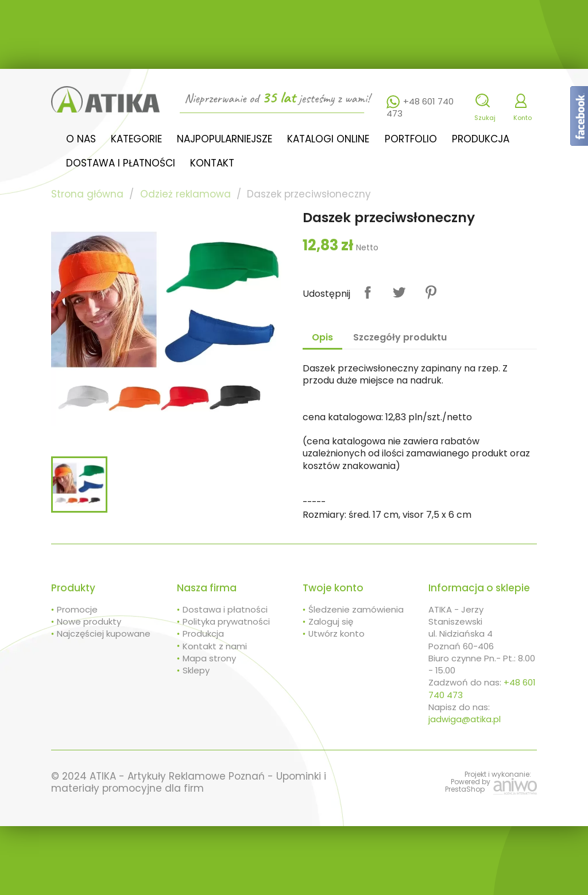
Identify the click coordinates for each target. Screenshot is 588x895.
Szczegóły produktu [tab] (400, 337)
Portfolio (411, 139)
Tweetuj (399, 292)
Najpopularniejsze (225, 139)
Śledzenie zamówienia (356, 609)
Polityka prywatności (226, 621)
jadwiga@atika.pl (465, 719)
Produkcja (481, 139)
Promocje (77, 609)
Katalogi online (328, 139)
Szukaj (485, 118)
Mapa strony (209, 658)
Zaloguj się (331, 621)
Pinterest (431, 292)
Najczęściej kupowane (104, 634)
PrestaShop (465, 789)
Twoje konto (333, 588)
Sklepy (196, 670)
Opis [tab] (322, 337)
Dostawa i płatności (121, 163)
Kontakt (212, 163)
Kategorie (136, 139)
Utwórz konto (336, 634)
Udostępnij (368, 292)
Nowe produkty (89, 621)
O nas (81, 139)
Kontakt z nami (215, 646)
